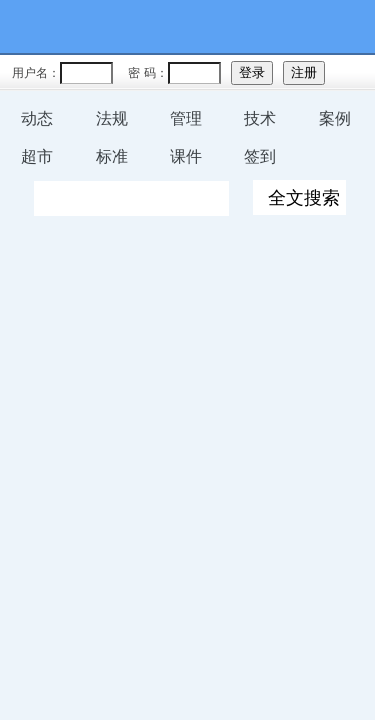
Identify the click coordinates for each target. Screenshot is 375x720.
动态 (37, 118)
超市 (37, 156)
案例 (335, 118)
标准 (112, 156)
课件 (186, 156)
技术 (260, 118)
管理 (186, 118)
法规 (112, 118)
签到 (260, 156)
